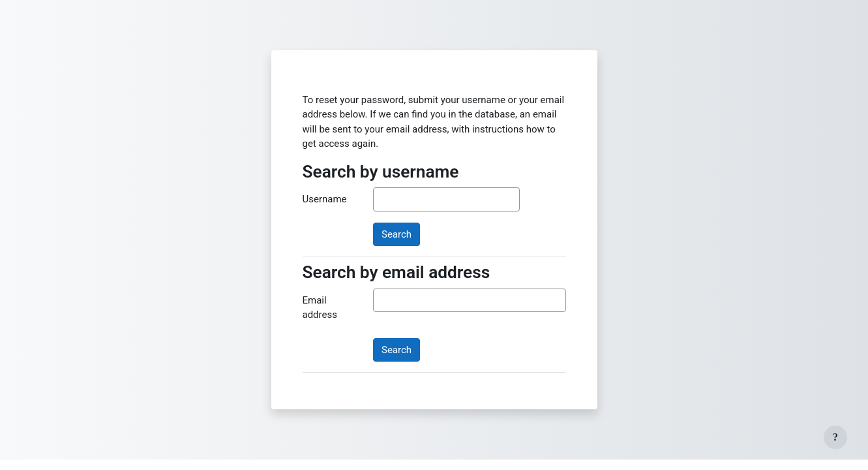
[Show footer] (835, 437)
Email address (320, 308)
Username (325, 199)
